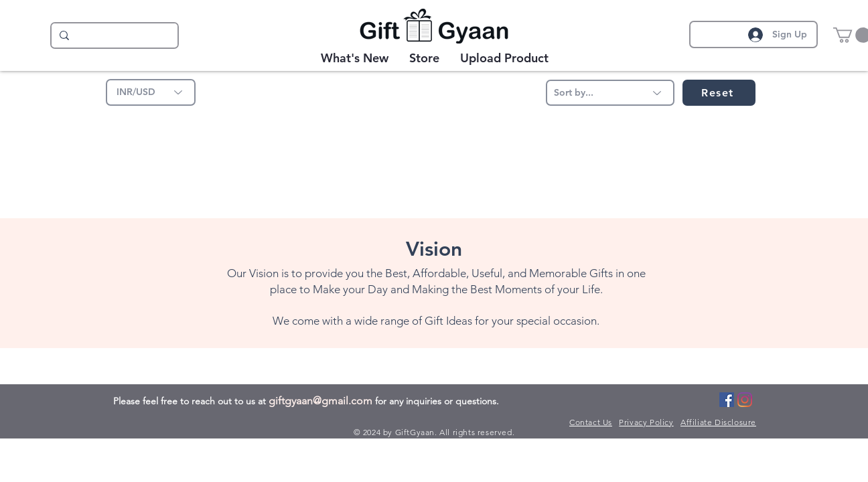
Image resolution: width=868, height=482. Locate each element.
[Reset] (719, 93)
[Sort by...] (610, 93)
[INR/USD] (151, 92)
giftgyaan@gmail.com (320, 401)
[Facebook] (727, 400)
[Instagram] (745, 400)
